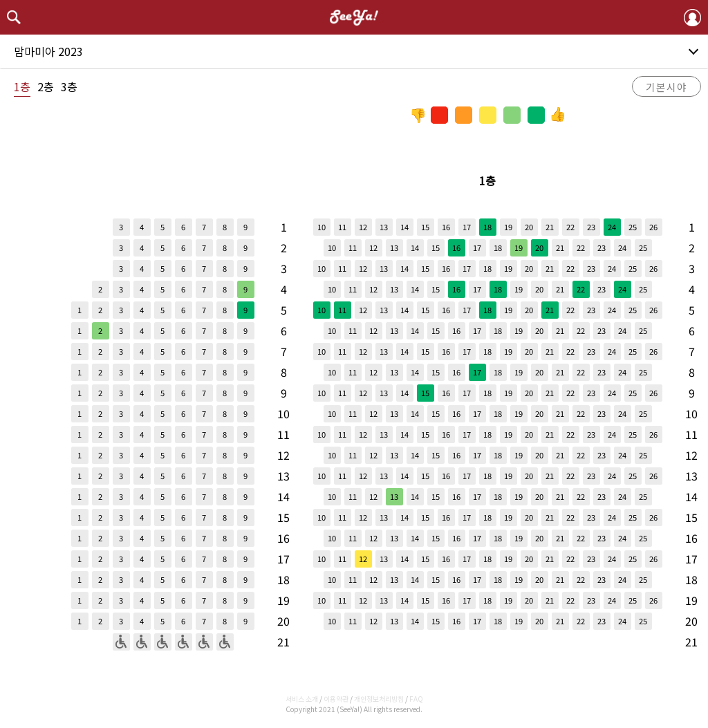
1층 (22, 86)
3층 (69, 86)
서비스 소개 (302, 699)
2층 (46, 86)
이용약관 (336, 699)
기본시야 (667, 87)
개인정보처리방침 (379, 699)
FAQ (416, 699)
